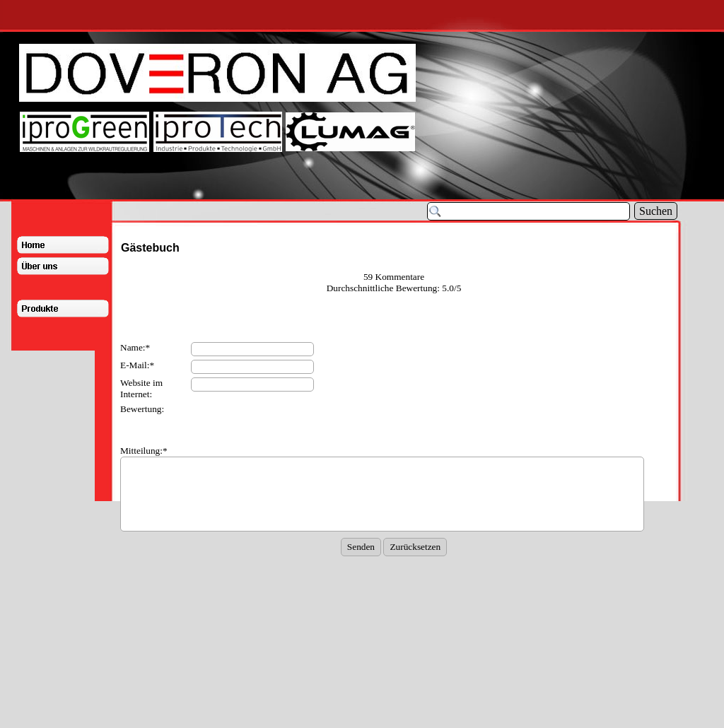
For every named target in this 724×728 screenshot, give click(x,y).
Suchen (656, 211)
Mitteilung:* (144, 451)
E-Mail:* (137, 365)
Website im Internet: (141, 388)
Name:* (135, 347)
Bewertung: (142, 409)
